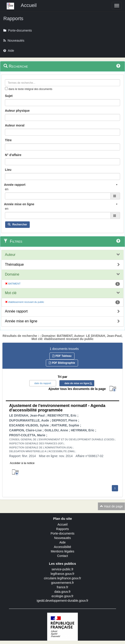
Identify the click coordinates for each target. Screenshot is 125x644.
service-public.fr (62, 569)
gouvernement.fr (63, 583)
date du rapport (43, 383)
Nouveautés (62, 538)
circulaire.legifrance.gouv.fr (62, 578)
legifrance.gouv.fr (62, 574)
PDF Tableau (62, 356)
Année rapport (16, 311)
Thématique (14, 264)
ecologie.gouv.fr (63, 596)
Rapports (62, 529)
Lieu (8, 170)
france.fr (62, 587)
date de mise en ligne (77, 383)
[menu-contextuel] (6, 89)
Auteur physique (17, 111)
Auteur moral (15, 125)
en (7, 189)
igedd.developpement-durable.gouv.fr (62, 601)
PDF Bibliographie (62, 363)
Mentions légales (62, 551)
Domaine (12, 274)
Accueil (62, 524)
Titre (8, 140)
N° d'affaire (13, 155)
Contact (62, 556)
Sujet (9, 96)
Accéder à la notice (22, 463)
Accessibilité (62, 547)
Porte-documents (62, 533)
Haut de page (111, 506)
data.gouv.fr (62, 592)
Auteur (10, 255)
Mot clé (11, 293)
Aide (62, 542)
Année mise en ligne (21, 321)
